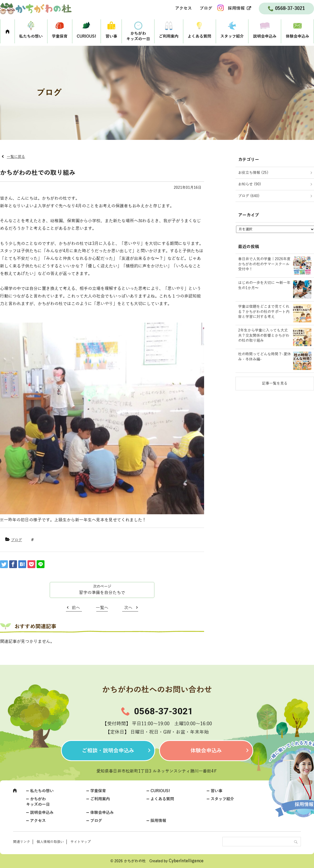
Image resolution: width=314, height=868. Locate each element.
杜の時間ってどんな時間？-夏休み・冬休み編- (265, 357)
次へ (128, 608)
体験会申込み (298, 36)
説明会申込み (265, 36)
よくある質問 (199, 36)
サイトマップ (81, 842)
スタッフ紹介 (232, 36)
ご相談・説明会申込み (108, 751)
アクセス (183, 8)
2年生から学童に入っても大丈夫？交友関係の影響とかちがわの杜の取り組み (264, 335)
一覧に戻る (16, 157)
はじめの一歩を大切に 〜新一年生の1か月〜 (264, 285)
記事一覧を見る (275, 383)
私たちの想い (31, 36)
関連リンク (22, 842)
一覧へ (102, 608)
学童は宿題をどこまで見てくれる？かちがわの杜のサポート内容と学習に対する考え (264, 312)
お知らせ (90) (250, 184)
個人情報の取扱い (50, 842)
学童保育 (60, 36)
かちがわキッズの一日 (138, 36)
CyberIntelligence (186, 861)
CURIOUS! (86, 36)
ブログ (206, 8)
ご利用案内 (169, 36)
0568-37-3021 (164, 711)
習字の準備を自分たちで (102, 593)
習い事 (111, 36)
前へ (76, 608)
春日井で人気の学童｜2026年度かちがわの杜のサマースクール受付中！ (264, 264)
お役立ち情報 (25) (253, 173)
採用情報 (236, 8)
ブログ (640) (249, 196)
